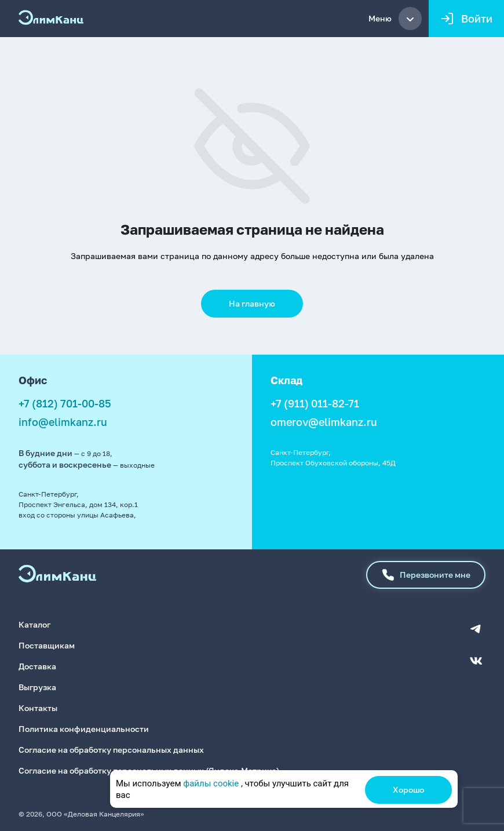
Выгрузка (37, 687)
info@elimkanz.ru (63, 422)
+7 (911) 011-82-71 (315, 403)
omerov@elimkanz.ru (324, 422)
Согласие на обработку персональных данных (111, 750)
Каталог (34, 624)
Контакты (38, 708)
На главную (252, 303)
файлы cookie (211, 783)
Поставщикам (47, 645)
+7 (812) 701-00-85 (65, 403)
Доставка (37, 666)
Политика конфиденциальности (84, 729)
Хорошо (408, 790)
